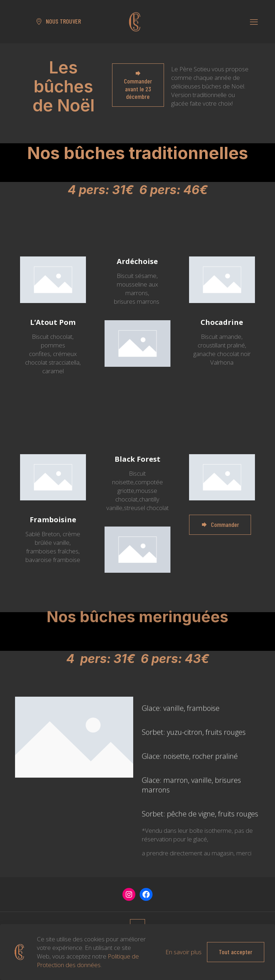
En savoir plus (184, 952)
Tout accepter (236, 952)
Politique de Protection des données (88, 960)
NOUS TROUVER (58, 21)
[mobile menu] (254, 21)
